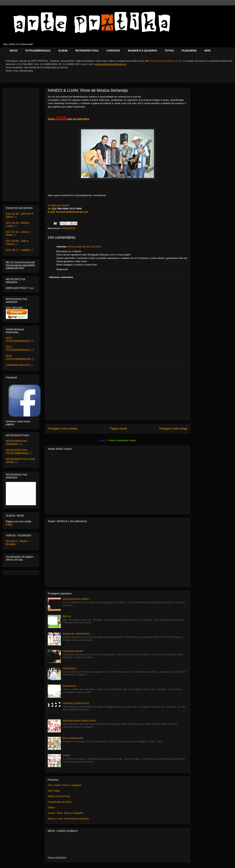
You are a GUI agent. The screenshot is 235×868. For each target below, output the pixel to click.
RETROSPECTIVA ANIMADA (16, 443)
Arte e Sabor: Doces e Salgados (65, 785)
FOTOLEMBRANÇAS (38, 51)
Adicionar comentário (61, 277)
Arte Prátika (54, 791)
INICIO (14, 51)
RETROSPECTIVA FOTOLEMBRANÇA (17, 452)
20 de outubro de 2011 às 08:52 (85, 247)
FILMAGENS (189, 51)
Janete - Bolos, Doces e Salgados (66, 813)
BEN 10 (67, 616)
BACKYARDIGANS (73, 738)
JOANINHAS (69, 686)
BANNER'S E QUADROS (143, 51)
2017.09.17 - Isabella (18, 250)
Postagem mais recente (63, 429)
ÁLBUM (63, 51)
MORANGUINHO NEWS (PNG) (79, 721)
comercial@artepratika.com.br (110, 64)
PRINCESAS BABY (73, 651)
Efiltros (51, 808)
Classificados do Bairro (60, 802)
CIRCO (66, 755)
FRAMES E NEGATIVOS (76, 703)
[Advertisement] (117, 392)
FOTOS (169, 51)
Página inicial (118, 429)
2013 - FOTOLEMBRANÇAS (18, 339)
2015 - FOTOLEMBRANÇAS (18, 357)
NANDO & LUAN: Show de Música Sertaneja (88, 90)
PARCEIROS (68, 228)
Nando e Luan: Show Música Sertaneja (68, 819)
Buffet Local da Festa (59, 796)
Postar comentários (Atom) (122, 440)
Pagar (31, 288)
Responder (62, 269)
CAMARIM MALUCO (18, 365)
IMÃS (208, 51)
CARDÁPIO (113, 51)
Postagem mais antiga (173, 429)
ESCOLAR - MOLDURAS (76, 634)
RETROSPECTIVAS (87, 51)
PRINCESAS (69, 669)
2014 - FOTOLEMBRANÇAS (18, 348)
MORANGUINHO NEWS (76, 599)
